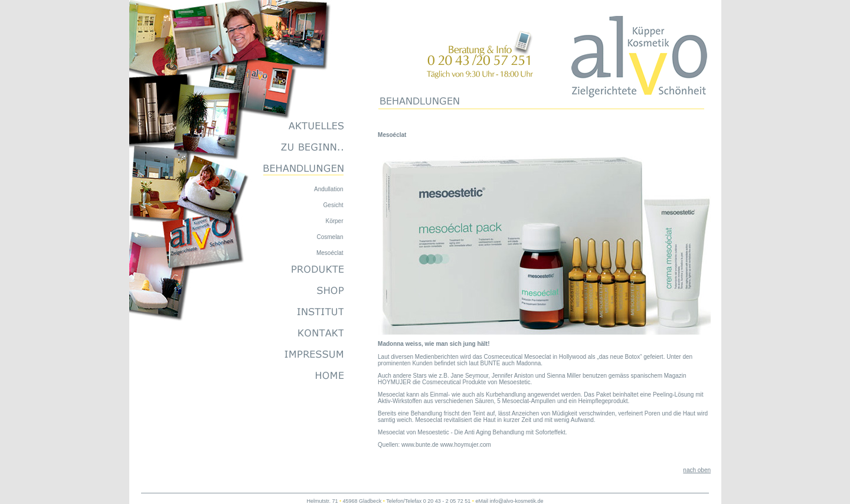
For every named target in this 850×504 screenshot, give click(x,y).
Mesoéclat (330, 253)
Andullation (328, 189)
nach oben (697, 470)
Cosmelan (330, 237)
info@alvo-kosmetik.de (516, 501)
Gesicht (334, 205)
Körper (334, 221)
